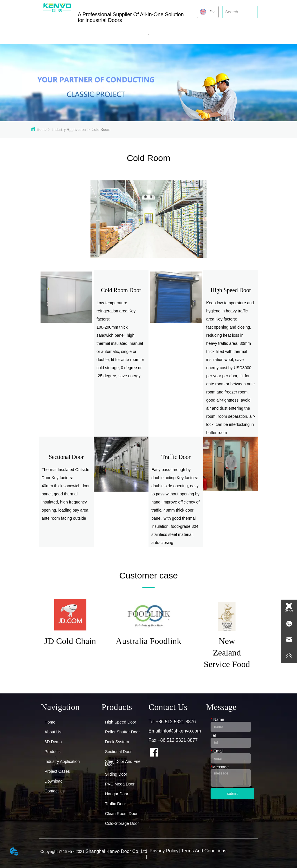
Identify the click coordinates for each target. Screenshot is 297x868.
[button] (148, 34)
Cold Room (101, 130)
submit (232, 794)
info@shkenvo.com (181, 731)
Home (41, 130)
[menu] (149, 34)
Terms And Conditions (204, 851)
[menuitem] (149, 34)
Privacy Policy (164, 851)
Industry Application (69, 130)
